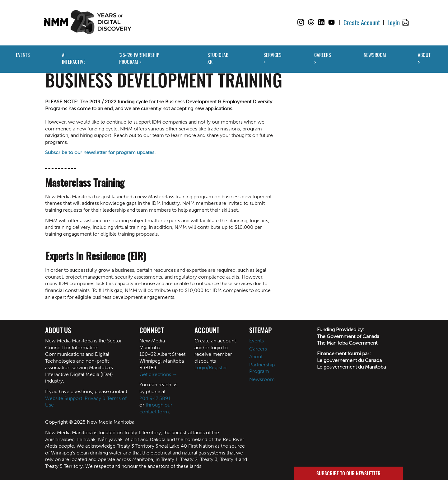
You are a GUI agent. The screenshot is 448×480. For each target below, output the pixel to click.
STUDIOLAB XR (218, 58)
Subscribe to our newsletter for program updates (100, 152)
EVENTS (23, 55)
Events (257, 341)
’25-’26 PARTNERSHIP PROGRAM (139, 58)
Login (394, 22)
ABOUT (424, 55)
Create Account (362, 22)
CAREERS (323, 55)
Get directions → (158, 374)
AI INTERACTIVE (74, 58)
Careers (258, 349)
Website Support (64, 398)
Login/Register (211, 367)
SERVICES (273, 55)
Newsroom (262, 379)
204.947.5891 (155, 398)
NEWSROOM (375, 55)
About (256, 357)
